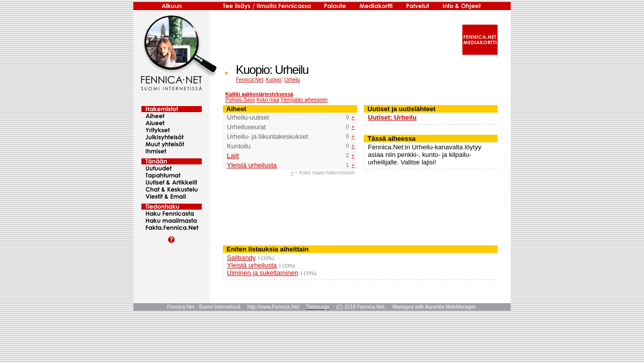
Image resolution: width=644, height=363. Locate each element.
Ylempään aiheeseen (304, 100)
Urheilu (292, 80)
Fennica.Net (250, 80)
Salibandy (241, 258)
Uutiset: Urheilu (392, 117)
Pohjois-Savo (240, 100)
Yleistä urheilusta (252, 165)
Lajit (233, 156)
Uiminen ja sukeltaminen (263, 273)
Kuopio (273, 80)
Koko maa (268, 100)
